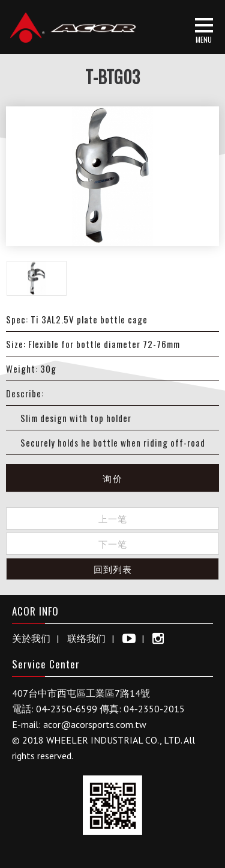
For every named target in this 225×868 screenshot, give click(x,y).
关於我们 (31, 638)
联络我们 (86, 638)
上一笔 (113, 518)
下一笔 (113, 543)
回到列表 (113, 569)
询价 (113, 478)
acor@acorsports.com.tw (95, 724)
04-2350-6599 (67, 709)
